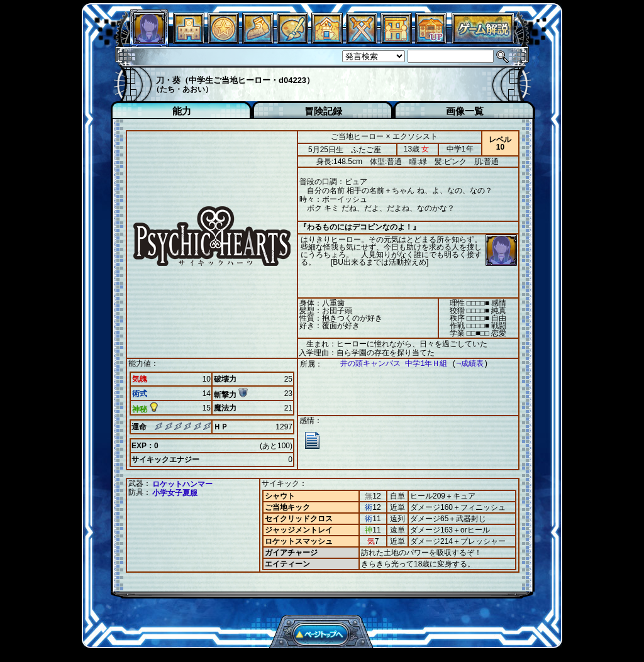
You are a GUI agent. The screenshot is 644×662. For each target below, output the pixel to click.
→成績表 (464, 364)
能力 (182, 111)
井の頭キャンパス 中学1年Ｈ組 (387, 364)
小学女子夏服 (175, 493)
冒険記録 (323, 111)
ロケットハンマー (182, 484)
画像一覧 (465, 111)
